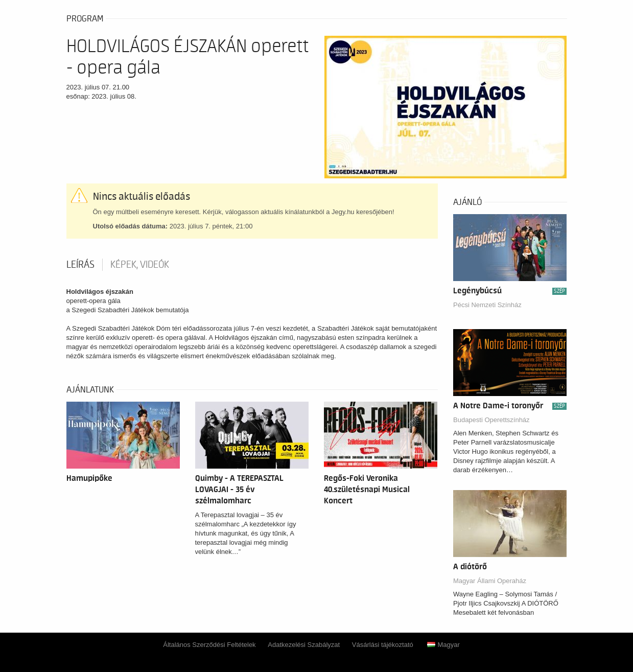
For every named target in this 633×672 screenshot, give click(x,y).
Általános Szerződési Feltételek (209, 645)
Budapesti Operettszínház (491, 420)
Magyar (443, 645)
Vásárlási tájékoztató (383, 645)
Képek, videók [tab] (140, 265)
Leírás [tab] (80, 265)
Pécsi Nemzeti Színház (487, 305)
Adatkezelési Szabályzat (304, 645)
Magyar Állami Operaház (490, 581)
